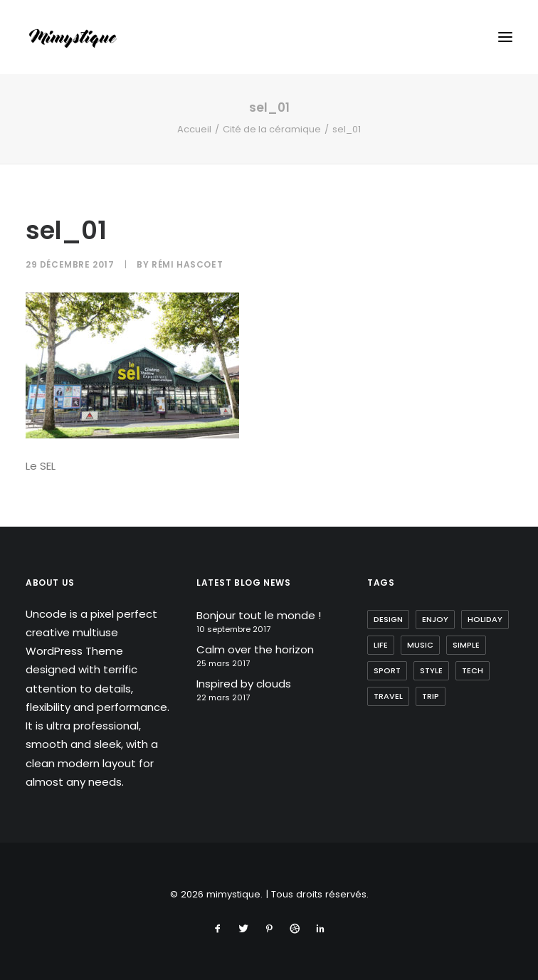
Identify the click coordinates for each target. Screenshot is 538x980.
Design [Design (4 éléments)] (388, 619)
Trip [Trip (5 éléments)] (431, 696)
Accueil (194, 129)
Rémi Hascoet (187, 264)
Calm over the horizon (255, 649)
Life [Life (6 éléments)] (381, 645)
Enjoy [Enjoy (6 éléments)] (435, 619)
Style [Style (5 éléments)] (431, 670)
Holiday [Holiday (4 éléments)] (485, 619)
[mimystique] (73, 37)
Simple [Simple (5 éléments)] (466, 645)
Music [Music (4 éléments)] (420, 645)
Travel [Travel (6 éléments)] (388, 696)
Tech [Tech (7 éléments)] (473, 670)
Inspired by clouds (244, 684)
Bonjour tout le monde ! (259, 615)
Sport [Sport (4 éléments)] (387, 670)
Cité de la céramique (272, 129)
